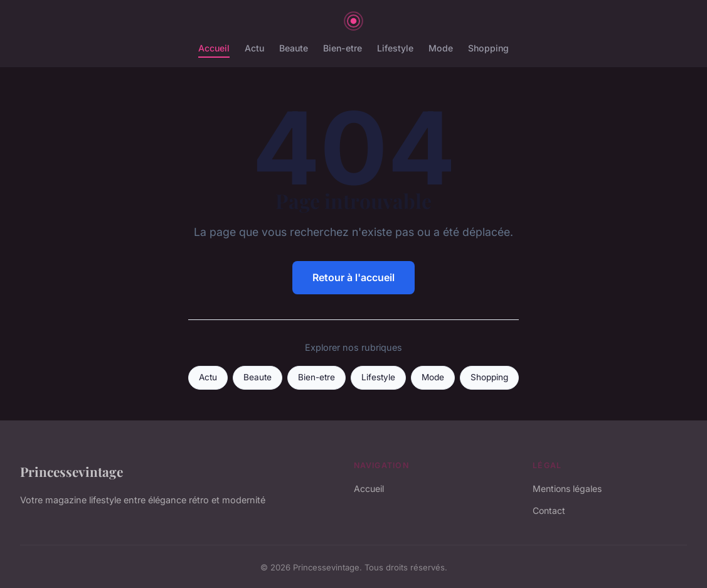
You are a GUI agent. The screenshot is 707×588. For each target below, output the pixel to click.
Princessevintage (72, 471)
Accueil (214, 48)
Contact (549, 510)
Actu (254, 48)
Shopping (488, 48)
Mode (441, 48)
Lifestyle (395, 48)
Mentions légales (567, 489)
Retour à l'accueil (353, 277)
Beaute (294, 48)
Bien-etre (343, 48)
